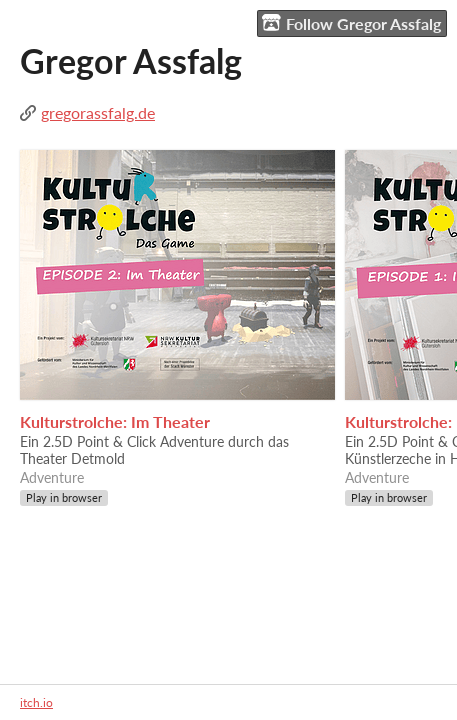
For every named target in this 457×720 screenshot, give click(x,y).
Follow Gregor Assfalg (351, 23)
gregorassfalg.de (98, 112)
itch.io (36, 702)
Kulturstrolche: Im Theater (115, 421)
